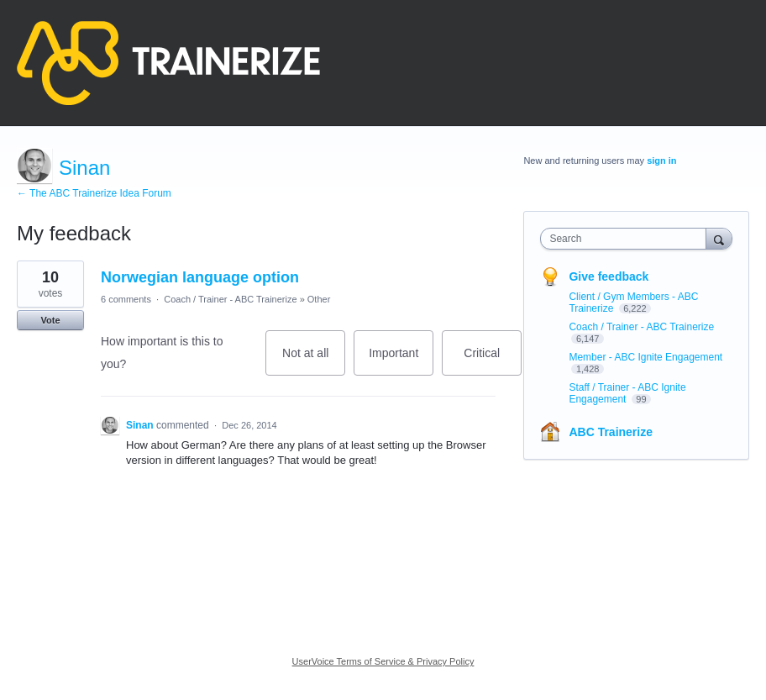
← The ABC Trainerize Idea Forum (94, 193)
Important (401, 361)
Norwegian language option (200, 277)
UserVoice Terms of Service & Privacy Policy (383, 661)
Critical (493, 361)
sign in (661, 161)
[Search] (719, 238)
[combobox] (627, 239)
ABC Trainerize (611, 432)
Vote (50, 320)
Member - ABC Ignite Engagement (645, 357)
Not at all (314, 361)
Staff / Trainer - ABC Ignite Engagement (627, 393)
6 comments (126, 299)
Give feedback (609, 276)
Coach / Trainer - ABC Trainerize (230, 299)
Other (319, 299)
